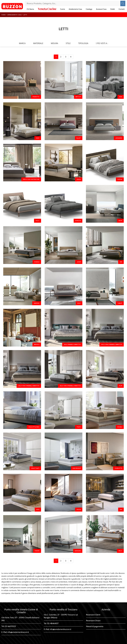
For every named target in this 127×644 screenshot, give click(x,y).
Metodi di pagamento (95, 626)
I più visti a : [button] (102, 43)
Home (3, 15)
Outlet (113, 9)
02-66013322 (10, 626)
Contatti (122, 9)
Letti (25, 15)
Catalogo (89, 9)
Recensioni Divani (93, 621)
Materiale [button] (38, 43)
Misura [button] (54, 43)
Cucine (63, 9)
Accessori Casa (101, 9)
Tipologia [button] (83, 43)
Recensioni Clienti (93, 615)
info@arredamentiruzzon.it (18, 632)
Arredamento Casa (75, 9)
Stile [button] (68, 43)
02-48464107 (53, 623)
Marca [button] (22, 43)
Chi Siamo (30, 9)
